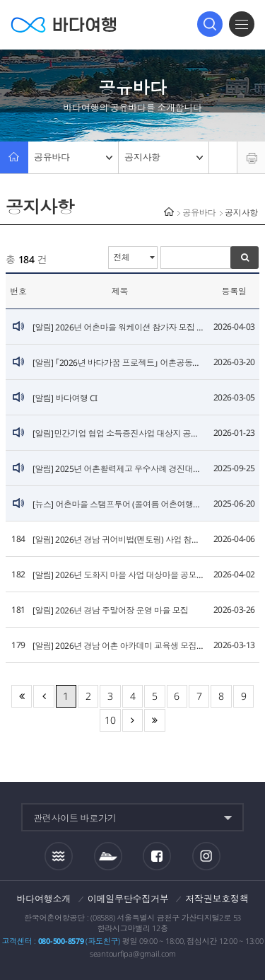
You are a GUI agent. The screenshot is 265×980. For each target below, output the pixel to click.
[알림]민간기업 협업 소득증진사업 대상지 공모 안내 (120, 433)
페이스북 (157, 856)
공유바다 (73, 157)
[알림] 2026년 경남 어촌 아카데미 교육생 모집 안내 (120, 646)
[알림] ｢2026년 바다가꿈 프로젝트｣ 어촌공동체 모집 (120, 363)
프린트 (251, 157)
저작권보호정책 (217, 899)
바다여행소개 (44, 899)
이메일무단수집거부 (128, 899)
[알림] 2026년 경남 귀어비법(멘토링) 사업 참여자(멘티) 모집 (120, 540)
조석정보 (59, 856)
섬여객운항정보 (108, 856)
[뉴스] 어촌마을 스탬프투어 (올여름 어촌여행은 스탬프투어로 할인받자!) (120, 504)
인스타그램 (207, 857)
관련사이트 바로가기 (75, 818)
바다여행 (64, 24)
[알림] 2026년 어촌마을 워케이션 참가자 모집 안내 (120, 327)
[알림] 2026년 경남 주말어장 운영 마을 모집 (111, 610)
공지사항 (164, 157)
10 (110, 720)
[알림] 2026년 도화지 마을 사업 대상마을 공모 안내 (120, 575)
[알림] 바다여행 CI (65, 398)
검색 (210, 24)
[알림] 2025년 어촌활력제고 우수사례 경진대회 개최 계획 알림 (120, 469)
